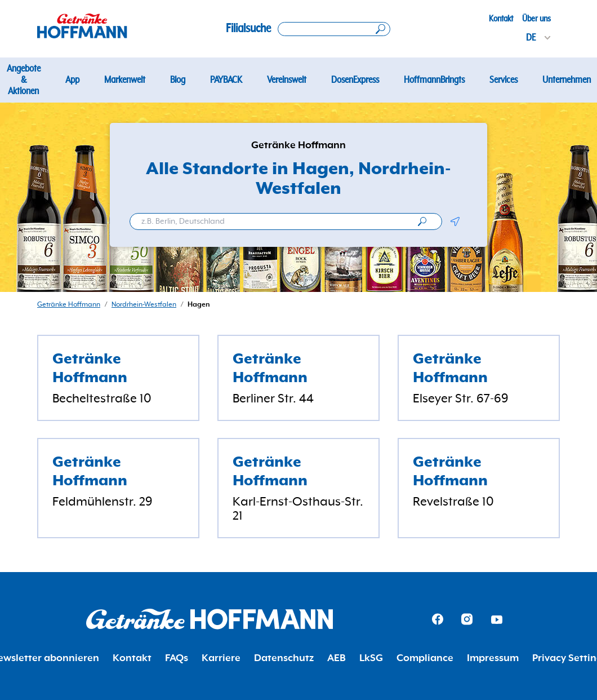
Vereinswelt (287, 80)
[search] (422, 221)
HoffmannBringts (434, 80)
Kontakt (501, 19)
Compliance (425, 658)
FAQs (177, 658)
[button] (455, 221)
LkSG (371, 658)
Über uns (536, 19)
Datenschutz (284, 658)
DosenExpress (355, 80)
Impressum (493, 658)
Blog (178, 80)
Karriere (221, 658)
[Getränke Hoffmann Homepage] (210, 619)
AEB (337, 658)
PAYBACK (226, 80)
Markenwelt (125, 80)
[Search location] (334, 29)
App (72, 80)
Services (504, 80)
